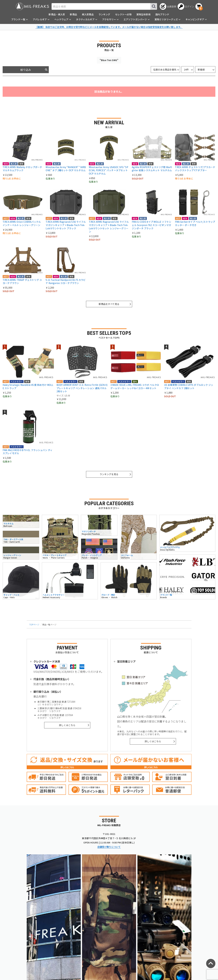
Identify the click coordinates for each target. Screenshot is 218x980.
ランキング (104, 14)
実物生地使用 (143, 14)
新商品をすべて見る (109, 304)
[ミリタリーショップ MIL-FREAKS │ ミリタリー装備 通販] (32, 6)
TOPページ (34, 624)
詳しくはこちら (67, 725)
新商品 (73, 14)
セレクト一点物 (123, 14)
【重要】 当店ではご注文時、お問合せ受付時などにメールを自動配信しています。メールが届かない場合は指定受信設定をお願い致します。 (109, 27)
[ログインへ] (186, 6)
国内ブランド (162, 14)
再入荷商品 (88, 14)
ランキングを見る (109, 474)
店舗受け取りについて (109, 847)
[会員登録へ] (168, 6)
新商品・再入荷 (57, 14)
